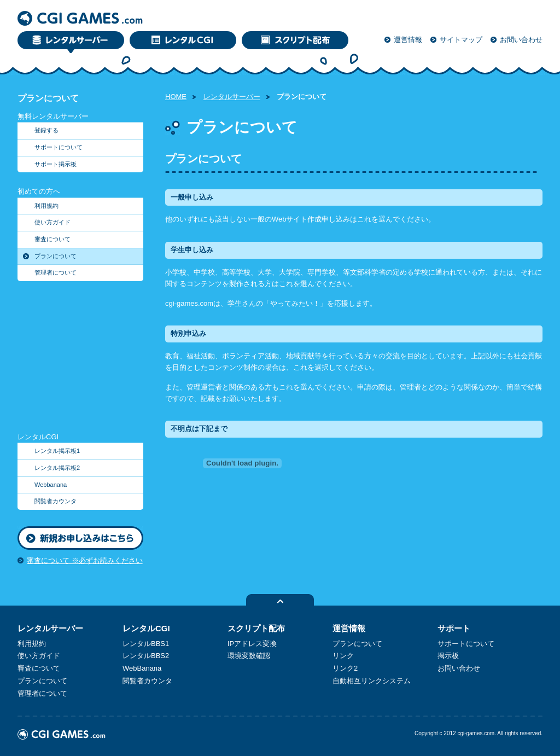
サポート (454, 628)
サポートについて (59, 147)
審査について (52, 239)
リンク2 (345, 668)
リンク (343, 656)
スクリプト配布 (256, 628)
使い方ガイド (52, 222)
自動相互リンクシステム (372, 681)
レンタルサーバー (232, 97)
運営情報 (408, 40)
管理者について (56, 272)
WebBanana (142, 668)
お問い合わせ (521, 40)
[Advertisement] (86, 361)
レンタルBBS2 (146, 656)
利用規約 (46, 206)
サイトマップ (461, 40)
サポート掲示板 (56, 164)
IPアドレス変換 (252, 644)
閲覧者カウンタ (56, 501)
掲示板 (448, 656)
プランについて (56, 256)
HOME (176, 97)
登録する (46, 130)
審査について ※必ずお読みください (85, 560)
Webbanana (51, 485)
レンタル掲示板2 (57, 468)
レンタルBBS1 (146, 644)
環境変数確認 (249, 656)
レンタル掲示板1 (57, 451)
